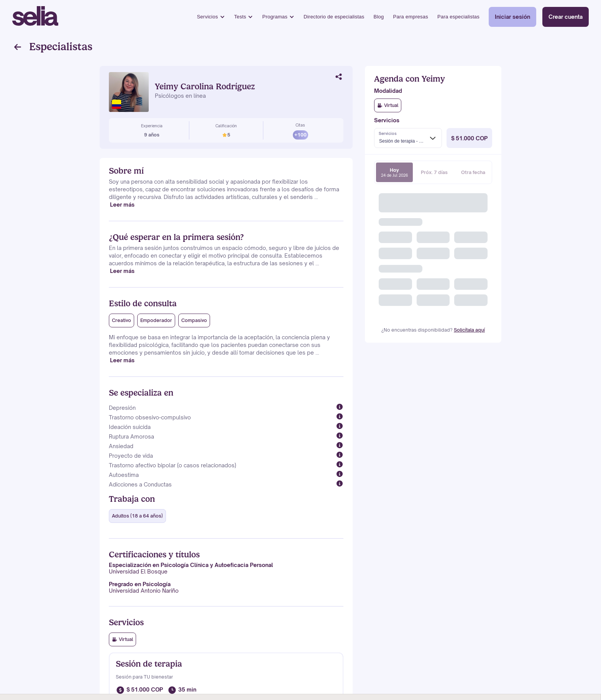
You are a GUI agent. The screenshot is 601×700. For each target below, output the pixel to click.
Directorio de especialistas (334, 17)
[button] (211, 17)
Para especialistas (458, 17)
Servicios (208, 17)
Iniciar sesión (512, 17)
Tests (240, 17)
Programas (275, 17)
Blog (379, 17)
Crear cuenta (566, 17)
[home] (35, 17)
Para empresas (411, 17)
